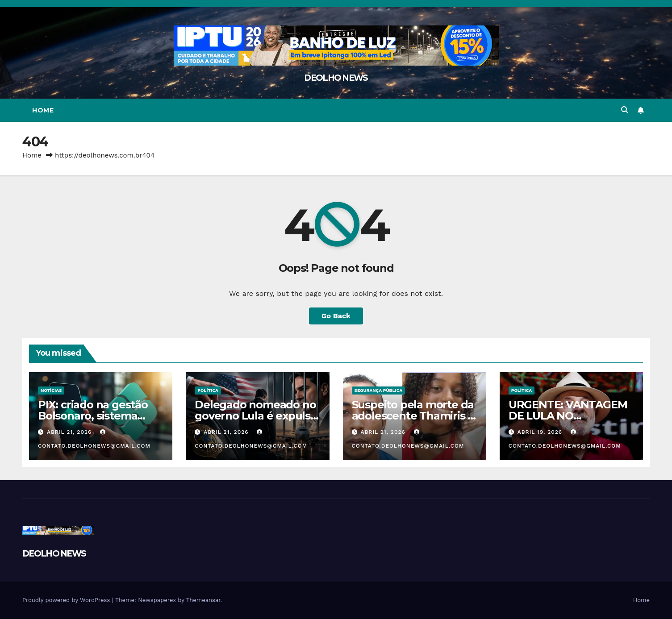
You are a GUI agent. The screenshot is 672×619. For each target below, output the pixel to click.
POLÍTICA (208, 390)
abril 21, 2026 (70, 432)
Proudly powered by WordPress (67, 600)
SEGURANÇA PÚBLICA (379, 390)
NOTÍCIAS (51, 390)
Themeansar (203, 600)
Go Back (336, 316)
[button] (625, 110)
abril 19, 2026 (541, 432)
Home (43, 110)
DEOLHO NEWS (336, 78)
